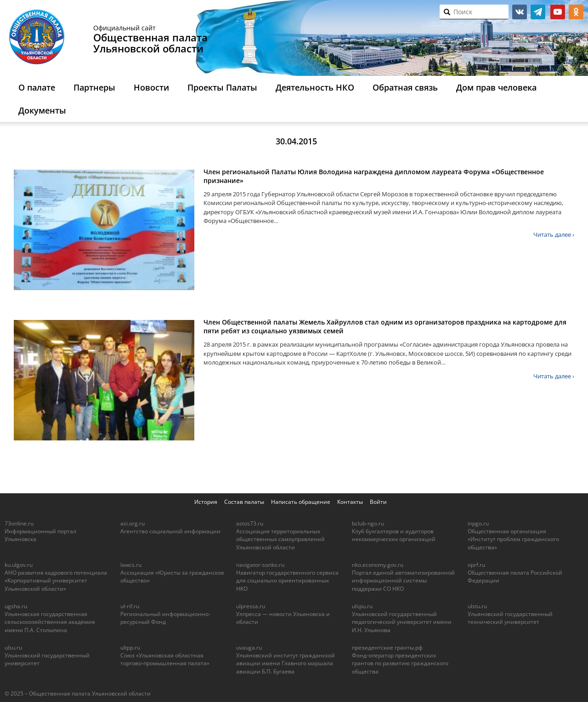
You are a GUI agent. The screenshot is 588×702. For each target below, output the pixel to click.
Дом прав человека (496, 87)
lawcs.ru (131, 565)
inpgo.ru (478, 523)
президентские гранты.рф (387, 648)
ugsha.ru (16, 606)
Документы (42, 110)
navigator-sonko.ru (260, 565)
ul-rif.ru (130, 606)
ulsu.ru (13, 648)
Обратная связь (405, 87)
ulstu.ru (477, 606)
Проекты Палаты (222, 87)
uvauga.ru (249, 648)
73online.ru (19, 523)
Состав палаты (244, 502)
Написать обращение (301, 502)
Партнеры (94, 87)
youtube (558, 12)
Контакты (350, 502)
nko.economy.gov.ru (378, 565)
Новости (151, 87)
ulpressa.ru (251, 606)
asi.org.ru (133, 523)
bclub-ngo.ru (368, 523)
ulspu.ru (362, 606)
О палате (37, 87)
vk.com (520, 12)
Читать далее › (554, 234)
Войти (378, 502)
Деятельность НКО (315, 87)
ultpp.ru (130, 648)
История (206, 502)
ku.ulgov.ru (19, 565)
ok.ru (576, 12)
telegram (538, 12)
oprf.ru (476, 565)
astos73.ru (250, 523)
